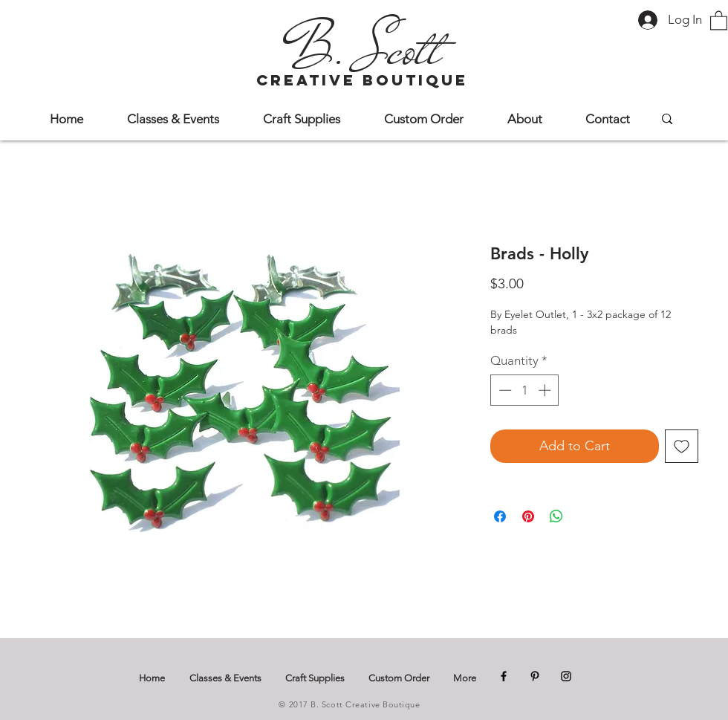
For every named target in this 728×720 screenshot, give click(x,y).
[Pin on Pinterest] (528, 516)
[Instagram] (566, 676)
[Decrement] (504, 390)
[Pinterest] (535, 676)
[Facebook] (504, 676)
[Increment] (546, 390)
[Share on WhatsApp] (556, 516)
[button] (719, 20)
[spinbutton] (525, 390)
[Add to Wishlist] (682, 446)
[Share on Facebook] (500, 516)
